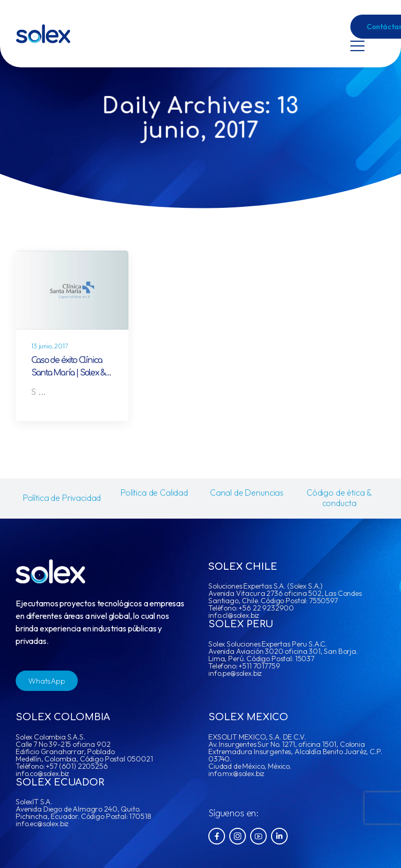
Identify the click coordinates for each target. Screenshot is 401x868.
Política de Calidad (154, 492)
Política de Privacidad (62, 498)
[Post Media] (72, 290)
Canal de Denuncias (247, 492)
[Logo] (43, 34)
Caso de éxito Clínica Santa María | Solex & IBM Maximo (68, 373)
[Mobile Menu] (357, 46)
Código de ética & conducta (339, 498)
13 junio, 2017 (50, 346)
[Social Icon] (217, 836)
